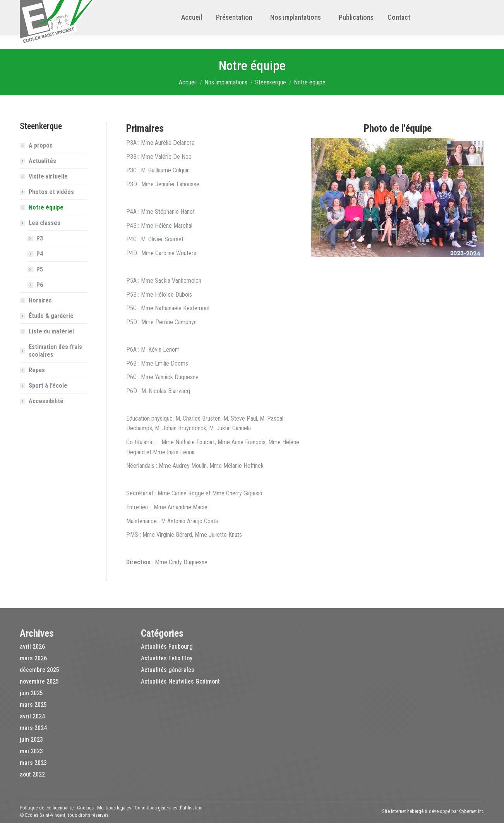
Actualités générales (168, 670)
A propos (41, 145)
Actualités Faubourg (167, 647)
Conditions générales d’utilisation (169, 808)
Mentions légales (114, 808)
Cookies (85, 808)
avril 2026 (32, 647)
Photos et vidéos (51, 192)
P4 (40, 254)
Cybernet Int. (472, 811)
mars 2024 (33, 728)
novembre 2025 (39, 681)
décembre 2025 (39, 670)
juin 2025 (31, 693)
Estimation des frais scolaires (55, 351)
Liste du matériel (51, 331)
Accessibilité (46, 401)
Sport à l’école (48, 386)
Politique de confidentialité (47, 808)
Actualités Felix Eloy (167, 658)
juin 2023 (31, 740)
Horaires (40, 300)
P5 (40, 269)
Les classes (41, 223)
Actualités (42, 161)
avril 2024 (32, 716)
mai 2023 (31, 751)
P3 (40, 238)
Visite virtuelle (48, 176)
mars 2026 (33, 658)
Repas (37, 370)
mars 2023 (33, 763)
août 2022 (32, 774)
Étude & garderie (51, 316)
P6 (40, 285)
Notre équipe (46, 207)
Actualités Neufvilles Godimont (180, 681)
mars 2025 (33, 705)
